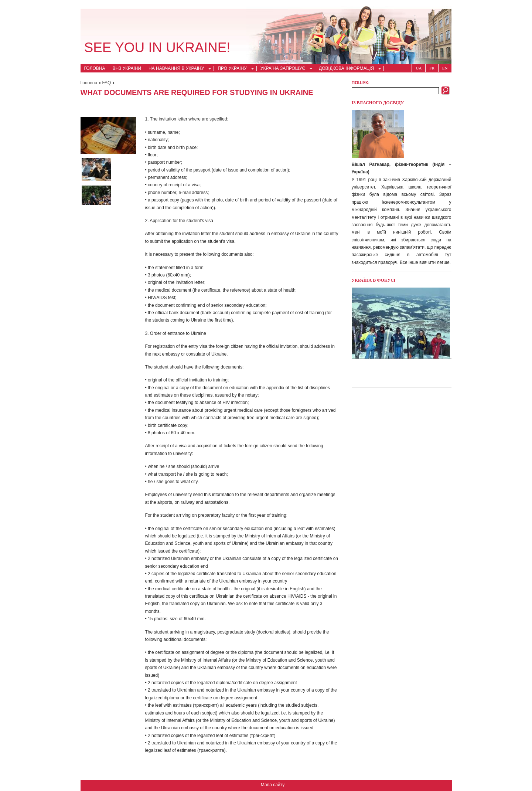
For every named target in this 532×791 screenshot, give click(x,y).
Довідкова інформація (348, 69)
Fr (432, 68)
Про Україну (233, 69)
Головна (95, 68)
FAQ (106, 83)
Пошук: (361, 83)
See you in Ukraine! (157, 47)
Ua (419, 68)
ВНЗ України (127, 68)
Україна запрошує (284, 69)
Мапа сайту (273, 785)
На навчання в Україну (178, 69)
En (445, 68)
